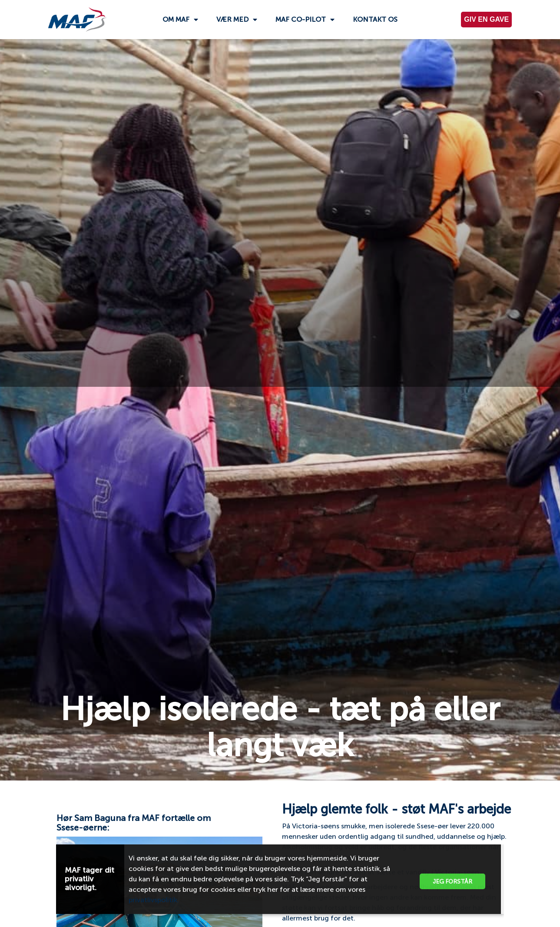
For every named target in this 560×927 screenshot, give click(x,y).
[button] (491, 849)
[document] (280, 463)
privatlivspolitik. (155, 900)
